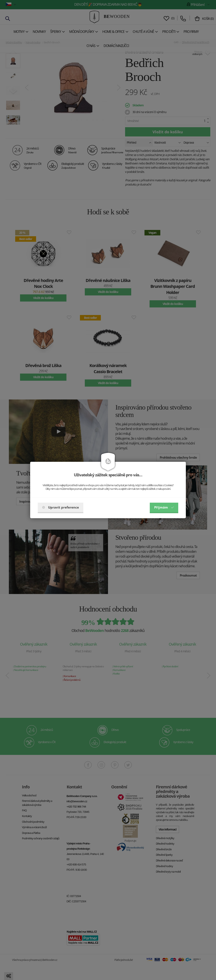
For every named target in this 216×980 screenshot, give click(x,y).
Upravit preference (61, 507)
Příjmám (164, 507)
